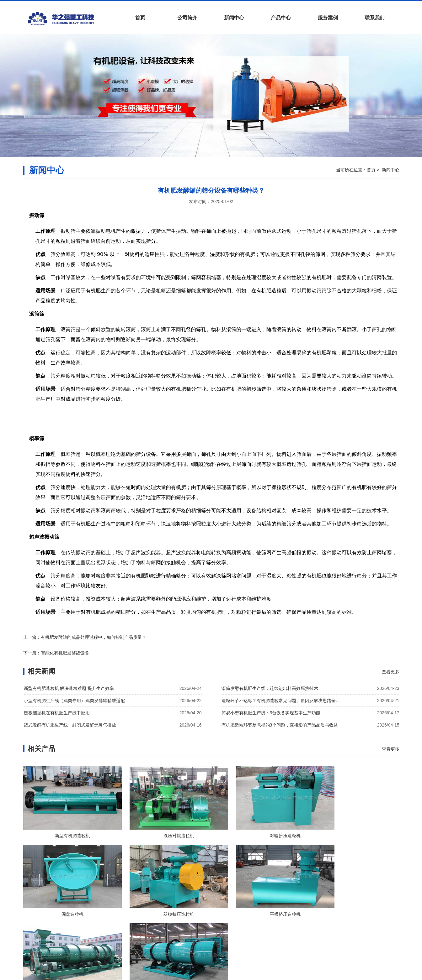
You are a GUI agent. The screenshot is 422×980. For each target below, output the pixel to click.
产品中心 (281, 18)
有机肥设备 (167, 974)
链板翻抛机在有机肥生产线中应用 (57, 697)
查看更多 (391, 656)
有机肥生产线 (195, 974)
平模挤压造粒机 (163, 902)
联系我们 (375, 18)
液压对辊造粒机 (163, 822)
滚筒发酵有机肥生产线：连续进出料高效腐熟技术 (270, 673)
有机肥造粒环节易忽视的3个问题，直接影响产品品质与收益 (280, 710)
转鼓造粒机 (355, 902)
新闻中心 (234, 18)
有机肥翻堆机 (227, 974)
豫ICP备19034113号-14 (251, 957)
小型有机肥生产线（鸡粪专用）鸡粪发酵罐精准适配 (74, 685)
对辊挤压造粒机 (259, 822)
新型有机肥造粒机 (67, 822)
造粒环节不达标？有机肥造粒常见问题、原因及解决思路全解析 (283, 685)
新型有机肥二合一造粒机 (259, 902)
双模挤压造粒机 (67, 902)
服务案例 (328, 18)
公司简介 (187, 18)
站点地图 (281, 946)
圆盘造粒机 (355, 822)
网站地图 (259, 946)
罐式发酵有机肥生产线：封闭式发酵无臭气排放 (70, 710)
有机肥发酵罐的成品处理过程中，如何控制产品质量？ (93, 637)
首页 (140, 18)
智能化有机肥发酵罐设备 (259, 637)
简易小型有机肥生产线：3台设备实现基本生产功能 (271, 697)
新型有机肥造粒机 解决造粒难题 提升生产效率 (69, 673)
